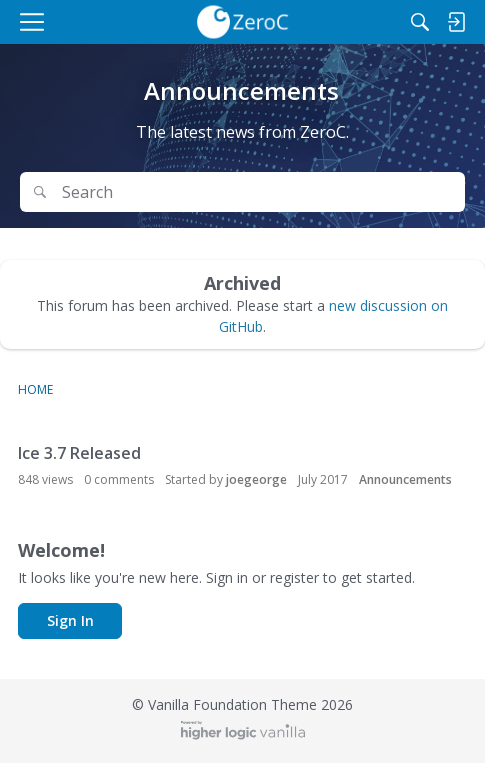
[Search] (420, 22)
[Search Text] (257, 192)
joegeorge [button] (256, 479)
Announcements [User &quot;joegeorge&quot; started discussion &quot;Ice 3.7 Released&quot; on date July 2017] (405, 479)
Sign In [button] (70, 620)
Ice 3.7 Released (79, 453)
